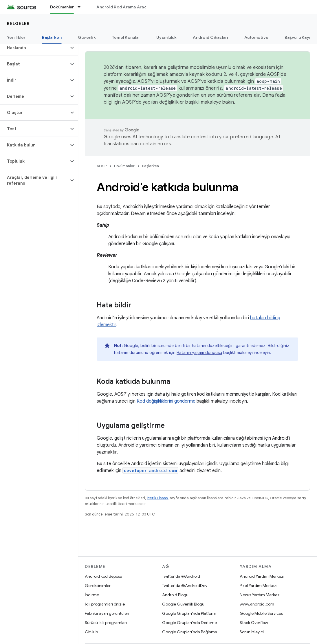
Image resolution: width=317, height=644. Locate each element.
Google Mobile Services (261, 613)
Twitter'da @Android (181, 576)
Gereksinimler (98, 586)
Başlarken (151, 166)
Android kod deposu (103, 576)
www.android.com (257, 604)
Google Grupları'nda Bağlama (190, 632)
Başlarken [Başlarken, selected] (52, 37)
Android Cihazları (210, 37)
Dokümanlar (124, 166)
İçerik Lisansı (158, 498)
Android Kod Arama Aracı (122, 7)
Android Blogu (175, 595)
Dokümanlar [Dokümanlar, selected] (62, 7)
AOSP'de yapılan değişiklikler (153, 102)
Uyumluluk (166, 37)
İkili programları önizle (105, 604)
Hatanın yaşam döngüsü (199, 353)
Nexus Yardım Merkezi (260, 595)
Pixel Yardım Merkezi (259, 586)
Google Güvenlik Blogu (183, 604)
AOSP (102, 166)
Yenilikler (16, 37)
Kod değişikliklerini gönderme (166, 401)
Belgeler (18, 23)
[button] (34, 48)
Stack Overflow (254, 623)
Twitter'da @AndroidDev (185, 586)
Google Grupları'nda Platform (189, 613)
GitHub (91, 632)
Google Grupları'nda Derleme (189, 623)
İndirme (92, 595)
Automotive (256, 37)
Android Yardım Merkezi (262, 576)
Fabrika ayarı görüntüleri (107, 613)
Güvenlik (87, 37)
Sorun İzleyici (252, 632)
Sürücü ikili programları (106, 623)
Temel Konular (126, 37)
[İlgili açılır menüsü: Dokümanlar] (82, 7)
